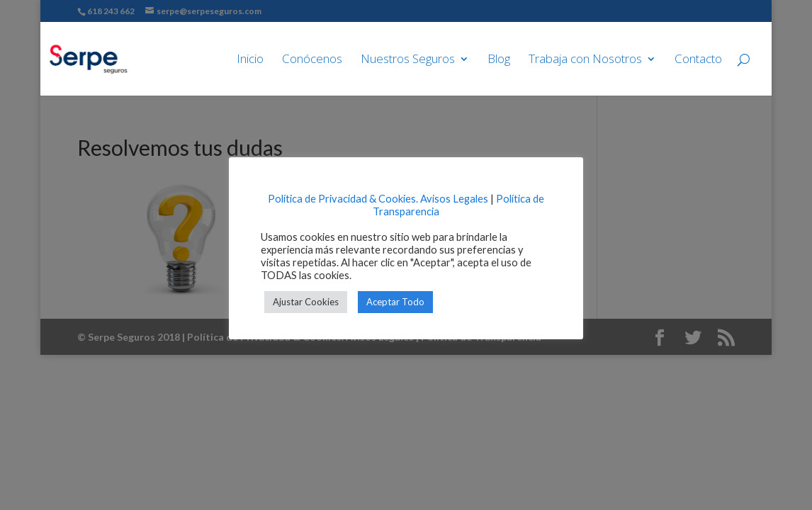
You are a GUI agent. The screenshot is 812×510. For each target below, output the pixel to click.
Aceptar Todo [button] (395, 302)
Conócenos (312, 60)
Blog (499, 60)
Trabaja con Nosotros (585, 60)
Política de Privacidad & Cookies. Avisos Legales (378, 199)
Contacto (698, 60)
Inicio (250, 60)
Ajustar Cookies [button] (306, 302)
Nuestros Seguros (408, 60)
